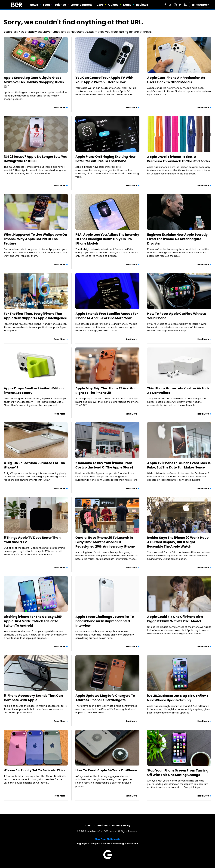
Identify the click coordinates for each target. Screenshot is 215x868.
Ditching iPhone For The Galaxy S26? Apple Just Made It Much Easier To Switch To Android (33, 621)
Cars (100, 5)
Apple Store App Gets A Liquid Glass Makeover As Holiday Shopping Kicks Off (34, 82)
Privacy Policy (121, 826)
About (89, 826)
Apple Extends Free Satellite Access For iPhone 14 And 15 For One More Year (107, 316)
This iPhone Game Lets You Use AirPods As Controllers (178, 391)
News (34, 5)
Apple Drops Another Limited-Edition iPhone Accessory (34, 391)
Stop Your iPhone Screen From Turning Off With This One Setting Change (178, 773)
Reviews (142, 5)
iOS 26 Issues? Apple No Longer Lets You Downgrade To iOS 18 (35, 159)
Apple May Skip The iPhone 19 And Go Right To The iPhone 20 (105, 391)
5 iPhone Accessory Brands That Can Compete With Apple (33, 698)
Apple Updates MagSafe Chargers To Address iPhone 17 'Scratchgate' (105, 698)
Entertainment (81, 5)
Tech (46, 5)
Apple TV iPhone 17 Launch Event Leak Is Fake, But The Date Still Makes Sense (179, 465)
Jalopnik (95, 844)
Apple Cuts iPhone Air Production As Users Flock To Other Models (176, 80)
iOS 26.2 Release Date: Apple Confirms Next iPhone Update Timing (178, 698)
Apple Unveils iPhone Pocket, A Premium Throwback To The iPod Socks (179, 159)
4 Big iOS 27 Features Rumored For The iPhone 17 (34, 465)
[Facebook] (165, 5)
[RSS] (185, 5)
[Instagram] (175, 5)
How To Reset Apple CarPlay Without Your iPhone (177, 316)
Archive (102, 826)
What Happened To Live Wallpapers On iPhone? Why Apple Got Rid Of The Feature (35, 239)
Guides (113, 5)
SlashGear (133, 844)
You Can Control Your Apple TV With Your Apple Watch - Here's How (104, 80)
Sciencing (118, 844)
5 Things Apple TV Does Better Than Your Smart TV (32, 540)
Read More (60, 107)
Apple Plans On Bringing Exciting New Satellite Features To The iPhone (105, 159)
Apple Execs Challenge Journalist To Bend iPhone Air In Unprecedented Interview (105, 621)
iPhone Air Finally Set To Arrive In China (35, 770)
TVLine (107, 844)
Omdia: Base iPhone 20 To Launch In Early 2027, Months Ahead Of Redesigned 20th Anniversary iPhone (105, 542)
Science (60, 5)
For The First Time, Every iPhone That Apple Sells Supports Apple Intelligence (35, 316)
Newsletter (200, 5)
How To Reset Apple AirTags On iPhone (106, 770)
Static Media (92, 831)
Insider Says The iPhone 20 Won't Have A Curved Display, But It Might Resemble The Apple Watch (178, 542)
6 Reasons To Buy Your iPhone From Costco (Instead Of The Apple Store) (104, 465)
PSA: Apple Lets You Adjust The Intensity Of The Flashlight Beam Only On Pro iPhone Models (107, 239)
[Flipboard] (180, 5)
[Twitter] (170, 5)
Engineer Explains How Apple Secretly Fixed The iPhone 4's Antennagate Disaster (177, 239)
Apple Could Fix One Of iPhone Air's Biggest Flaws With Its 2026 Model (175, 619)
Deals (127, 5)
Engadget (82, 844)
